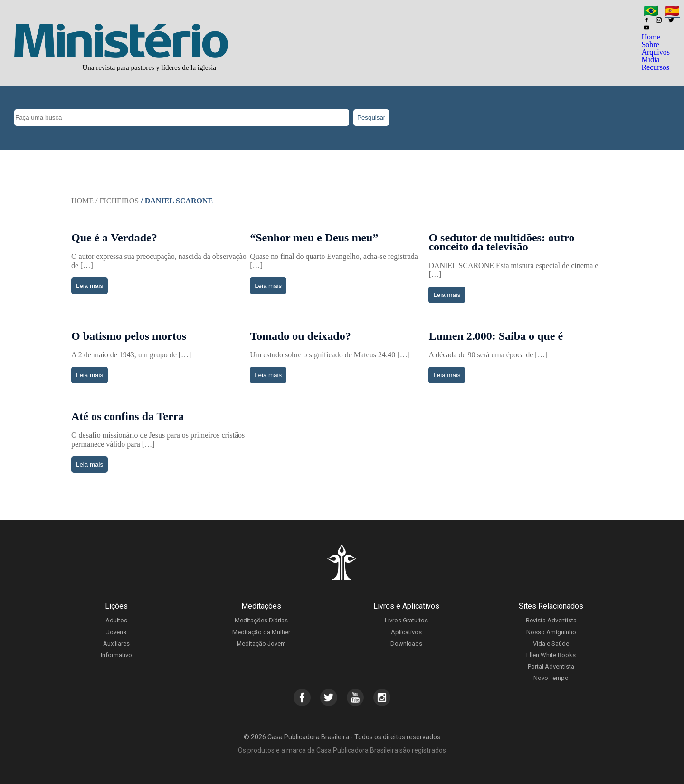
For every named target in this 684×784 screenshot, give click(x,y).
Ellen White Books (551, 655)
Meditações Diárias (261, 620)
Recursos (655, 67)
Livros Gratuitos (406, 620)
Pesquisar (371, 118)
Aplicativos (406, 632)
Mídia (650, 60)
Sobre (650, 44)
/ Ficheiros (117, 201)
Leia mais (90, 286)
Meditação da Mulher (261, 632)
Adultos (116, 620)
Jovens (116, 632)
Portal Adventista (551, 666)
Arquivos (655, 52)
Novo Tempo (551, 678)
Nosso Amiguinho (551, 632)
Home (651, 37)
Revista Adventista (551, 620)
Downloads (406, 644)
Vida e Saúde (551, 644)
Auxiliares (116, 644)
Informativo (116, 655)
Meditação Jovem (261, 644)
